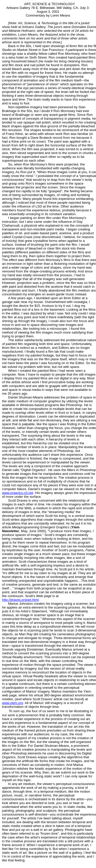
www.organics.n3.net (18, 493)
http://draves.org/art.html (20, 600)
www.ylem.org (13, 703)
